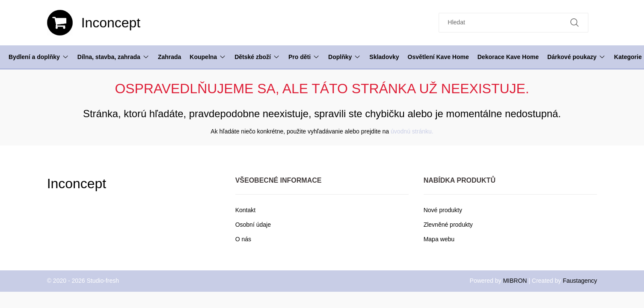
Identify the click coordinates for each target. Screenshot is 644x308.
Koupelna (208, 57)
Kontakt (245, 210)
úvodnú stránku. (412, 131)
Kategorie (628, 57)
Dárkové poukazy (576, 57)
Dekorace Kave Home (508, 57)
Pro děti (304, 57)
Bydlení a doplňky (39, 57)
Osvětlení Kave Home (438, 57)
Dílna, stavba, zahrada (113, 57)
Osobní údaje (253, 225)
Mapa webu (439, 239)
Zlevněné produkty (448, 225)
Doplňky (344, 57)
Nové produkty (443, 210)
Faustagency (580, 281)
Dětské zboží (257, 57)
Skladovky (384, 57)
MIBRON (515, 281)
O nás (243, 239)
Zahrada (169, 57)
